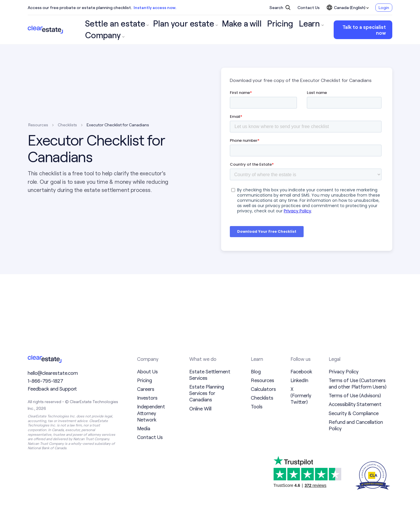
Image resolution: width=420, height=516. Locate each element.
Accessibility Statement (355, 404)
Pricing (228, 30)
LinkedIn (299, 380)
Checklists (67, 125)
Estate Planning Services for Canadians (207, 393)
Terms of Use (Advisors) (355, 395)
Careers (146, 389)
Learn (254, 30)
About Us (147, 371)
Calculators (263, 389)
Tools (257, 406)
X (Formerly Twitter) (301, 395)
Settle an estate (108, 30)
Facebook (301, 371)
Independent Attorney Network (151, 413)
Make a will (198, 30)
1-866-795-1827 (45, 383)
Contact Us (309, 7)
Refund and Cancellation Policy (356, 425)
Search (280, 8)
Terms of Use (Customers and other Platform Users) (358, 383)
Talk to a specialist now (359, 30)
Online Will (200, 408)
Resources (38, 125)
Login (384, 7)
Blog (256, 371)
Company (283, 30)
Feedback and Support (52, 391)
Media (144, 428)
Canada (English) (348, 7)
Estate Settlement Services (210, 375)
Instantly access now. (155, 7)
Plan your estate (157, 30)
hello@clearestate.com (53, 375)
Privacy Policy (344, 371)
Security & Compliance (354, 413)
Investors (147, 398)
